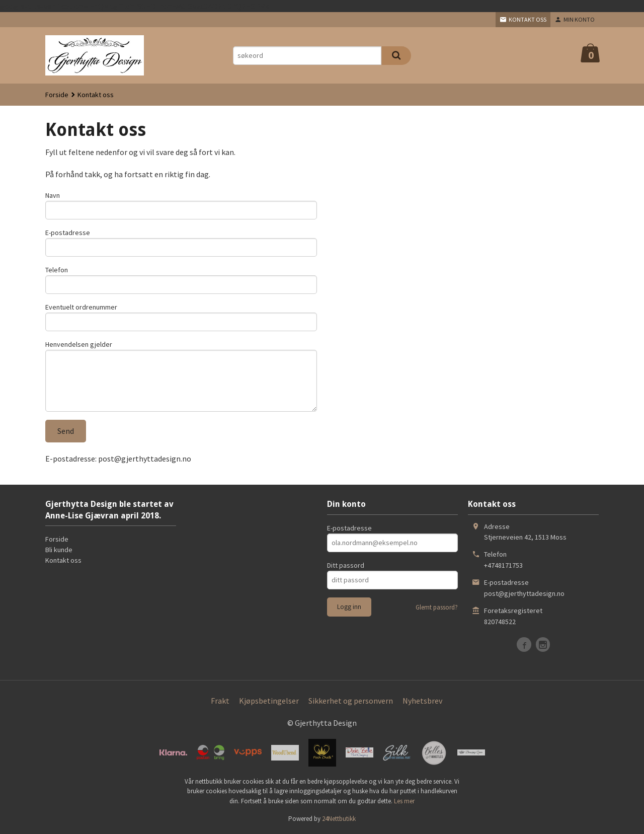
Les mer (404, 801)
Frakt (220, 701)
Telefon (57, 270)
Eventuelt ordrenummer (81, 307)
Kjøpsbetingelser (269, 701)
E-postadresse (68, 233)
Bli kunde (59, 550)
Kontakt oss (63, 560)
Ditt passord (346, 565)
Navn (53, 195)
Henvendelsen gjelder (79, 344)
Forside (57, 95)
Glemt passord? (437, 607)
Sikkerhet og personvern (351, 701)
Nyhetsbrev (422, 701)
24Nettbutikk (339, 819)
